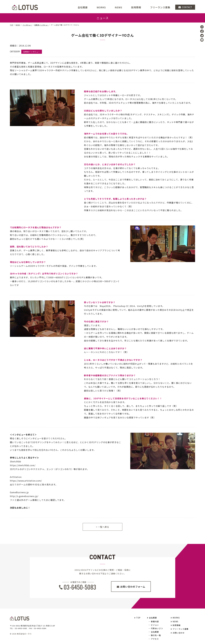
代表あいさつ (157, 628)
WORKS (101, 7)
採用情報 (136, 7)
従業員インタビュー (42, 25)
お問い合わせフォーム (133, 587)
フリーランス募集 (160, 7)
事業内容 (155, 621)
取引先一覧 (156, 635)
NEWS (119, 7)
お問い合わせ (179, 633)
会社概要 (153, 618)
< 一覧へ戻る (102, 527)
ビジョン (155, 625)
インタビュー (27, 25)
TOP (12, 25)
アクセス (155, 639)
